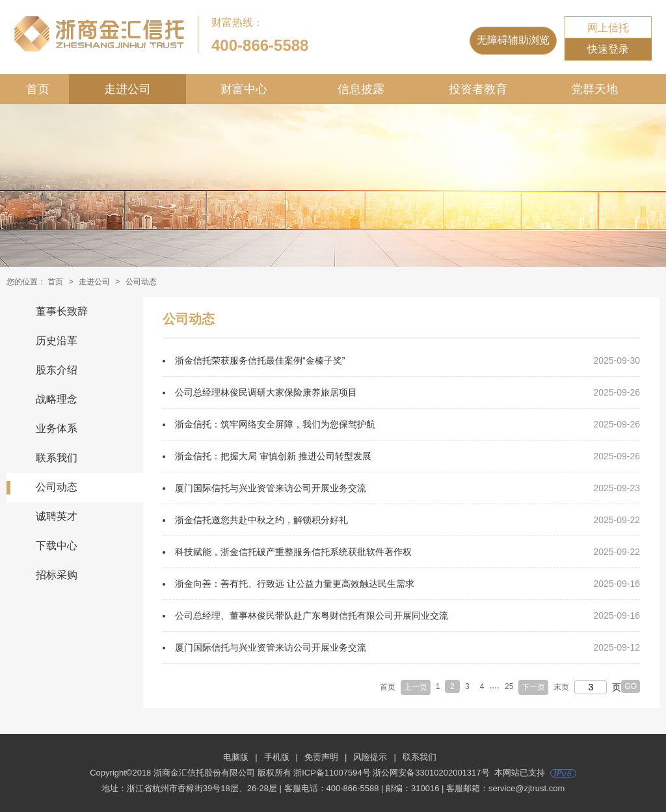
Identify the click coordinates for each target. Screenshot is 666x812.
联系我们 (57, 458)
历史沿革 (57, 341)
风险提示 (370, 757)
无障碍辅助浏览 (513, 40)
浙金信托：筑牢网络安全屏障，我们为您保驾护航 (275, 424)
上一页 (416, 687)
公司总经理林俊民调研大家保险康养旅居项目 (266, 392)
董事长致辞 (62, 311)
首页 (38, 89)
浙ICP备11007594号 (332, 773)
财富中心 (244, 89)
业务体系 (57, 428)
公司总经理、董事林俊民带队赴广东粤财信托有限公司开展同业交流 (312, 616)
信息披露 (361, 89)
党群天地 (594, 89)
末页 (561, 687)
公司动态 (57, 487)
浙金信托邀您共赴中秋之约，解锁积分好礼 (261, 520)
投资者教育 (478, 89)
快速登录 (608, 49)
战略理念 (57, 399)
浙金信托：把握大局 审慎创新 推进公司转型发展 (273, 456)
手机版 (277, 757)
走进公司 (127, 89)
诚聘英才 (57, 516)
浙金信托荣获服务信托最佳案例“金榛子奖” (260, 360)
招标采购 (57, 575)
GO (631, 686)
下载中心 (57, 546)
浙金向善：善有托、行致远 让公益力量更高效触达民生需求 (295, 584)
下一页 (533, 687)
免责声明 (321, 757)
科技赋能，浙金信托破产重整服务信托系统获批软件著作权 (293, 552)
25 (509, 686)
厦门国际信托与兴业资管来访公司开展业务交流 (271, 488)
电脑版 (236, 757)
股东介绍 (57, 370)
